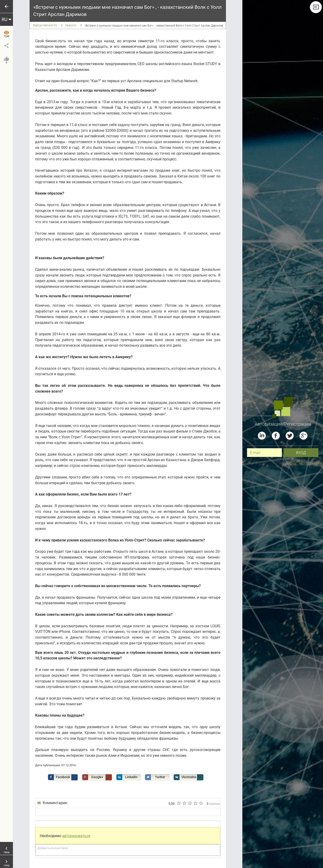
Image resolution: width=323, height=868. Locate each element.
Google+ (93, 777)
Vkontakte (185, 777)
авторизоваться (76, 836)
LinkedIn (127, 777)
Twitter (155, 777)
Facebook (59, 777)
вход (301, 452)
